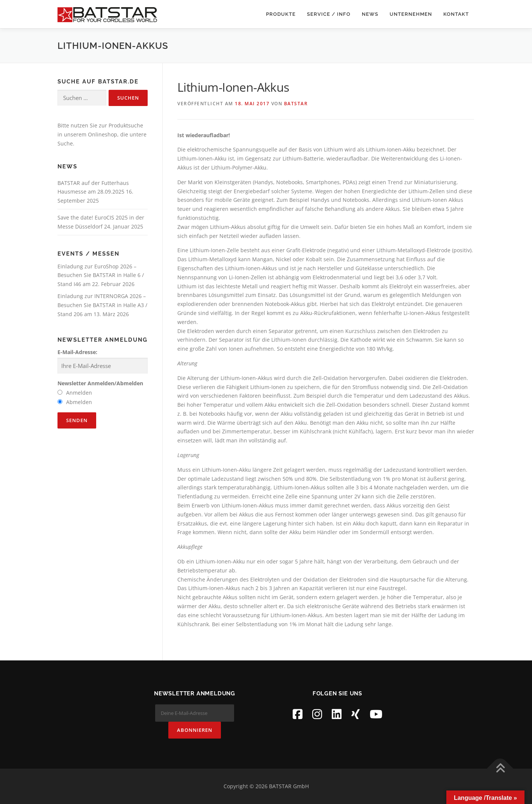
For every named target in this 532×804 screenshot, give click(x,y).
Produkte (281, 14)
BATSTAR (296, 104)
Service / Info (329, 14)
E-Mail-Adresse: (77, 352)
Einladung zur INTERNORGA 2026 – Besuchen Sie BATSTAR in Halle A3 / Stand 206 (102, 305)
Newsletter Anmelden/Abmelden (100, 383)
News (370, 14)
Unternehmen (411, 14)
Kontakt (456, 14)
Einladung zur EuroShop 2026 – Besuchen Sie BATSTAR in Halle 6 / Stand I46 (101, 275)
